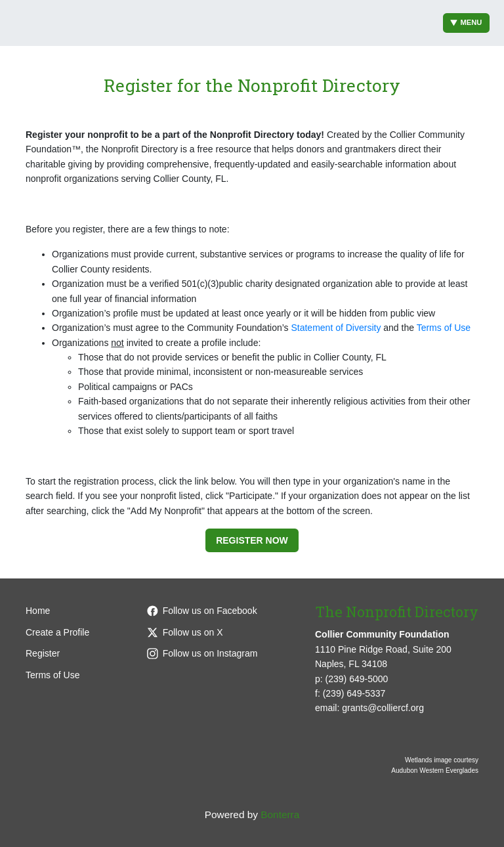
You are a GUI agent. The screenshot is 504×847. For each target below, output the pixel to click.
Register (43, 653)
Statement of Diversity (336, 328)
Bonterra (280, 814)
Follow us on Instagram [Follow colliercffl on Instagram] (202, 653)
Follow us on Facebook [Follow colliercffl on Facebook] (202, 611)
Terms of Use (444, 328)
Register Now (252, 540)
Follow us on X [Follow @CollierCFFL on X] (185, 632)
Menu (466, 23)
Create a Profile (57, 632)
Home (38, 611)
